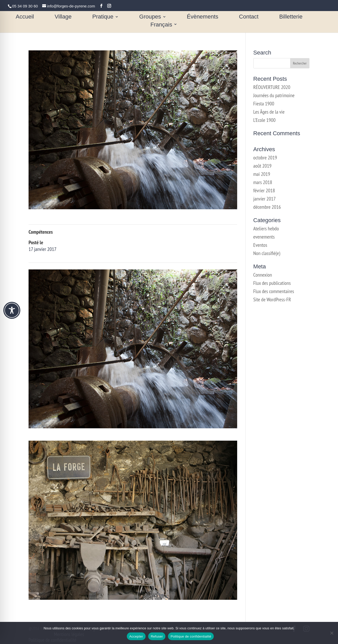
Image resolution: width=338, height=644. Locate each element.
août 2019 (263, 166)
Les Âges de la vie (269, 112)
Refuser (157, 636)
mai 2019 (262, 174)
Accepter (136, 636)
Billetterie (291, 17)
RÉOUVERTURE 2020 (272, 87)
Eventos (260, 245)
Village (63, 17)
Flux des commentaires (274, 291)
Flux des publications (272, 283)
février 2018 (264, 191)
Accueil (25, 17)
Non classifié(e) (267, 253)
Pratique (103, 17)
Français (161, 25)
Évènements (202, 17)
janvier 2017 (265, 199)
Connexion (263, 275)
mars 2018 (263, 182)
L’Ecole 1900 (265, 120)
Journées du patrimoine (274, 95)
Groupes (150, 17)
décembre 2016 (267, 207)
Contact (249, 17)
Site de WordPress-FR (272, 300)
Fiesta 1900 (264, 104)
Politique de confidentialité (191, 636)
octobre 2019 (265, 158)
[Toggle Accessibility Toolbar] (12, 310)
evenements (264, 237)
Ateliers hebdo (266, 229)
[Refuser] (332, 633)
